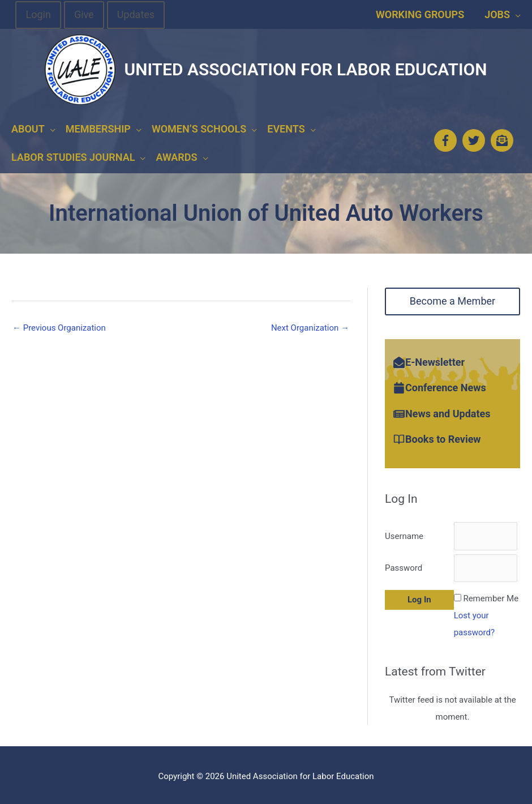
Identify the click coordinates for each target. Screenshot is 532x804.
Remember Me (491, 595)
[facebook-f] (447, 139)
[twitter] (475, 139)
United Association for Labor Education (305, 69)
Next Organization (310, 324)
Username (404, 533)
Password (404, 564)
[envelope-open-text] (504, 139)
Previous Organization (59, 324)
